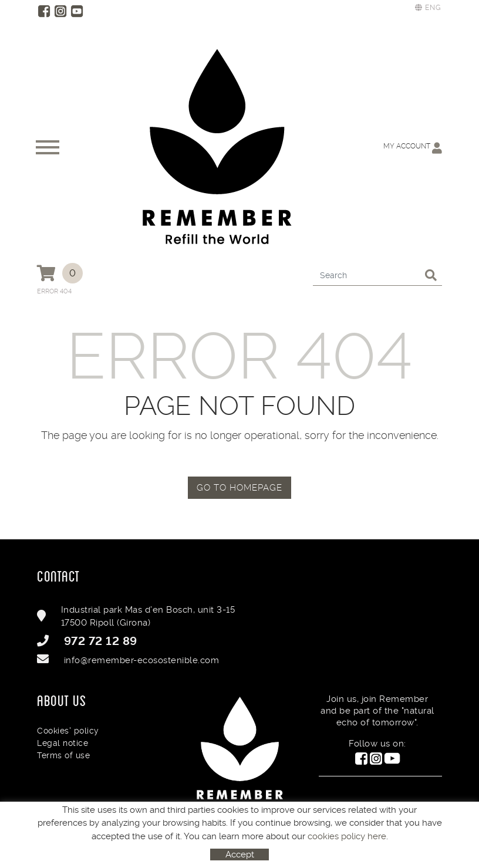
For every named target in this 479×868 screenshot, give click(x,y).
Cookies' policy (68, 731)
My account (413, 148)
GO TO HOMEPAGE (239, 488)
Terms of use (63, 755)
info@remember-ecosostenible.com (142, 660)
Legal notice (63, 743)
